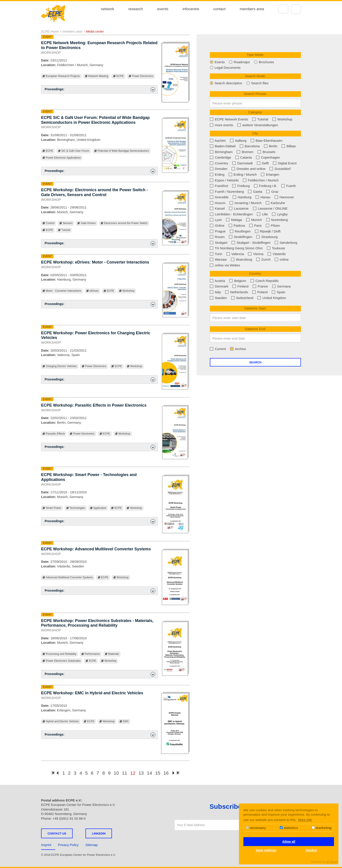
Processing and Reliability (59, 654)
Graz (272, 192)
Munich (254, 220)
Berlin (271, 146)
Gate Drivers (86, 223)
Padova (237, 225)
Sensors (66, 223)
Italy (215, 292)
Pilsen (273, 225)
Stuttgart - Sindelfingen (251, 243)
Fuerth (289, 186)
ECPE (118, 76)
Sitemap (92, 845)
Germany (282, 286)
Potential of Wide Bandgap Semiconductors (122, 151)
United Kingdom (272, 298)
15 (158, 773)
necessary (256, 828)
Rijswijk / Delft (268, 231)
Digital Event (285, 163)
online (282, 259)
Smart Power (52, 508)
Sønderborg (286, 243)
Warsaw (218, 259)
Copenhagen (268, 157)
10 (116, 773)
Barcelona (250, 146)
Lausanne (239, 208)
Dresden (219, 169)
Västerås (277, 254)
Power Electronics (141, 76)
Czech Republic (265, 281)
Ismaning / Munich (246, 203)
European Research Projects (61, 76)
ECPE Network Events (229, 119)
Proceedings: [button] (100, 90)
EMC (124, 721)
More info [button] (305, 820)
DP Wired (332, 862)
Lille (262, 214)
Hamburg (242, 197)
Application (98, 508)
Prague (218, 231)
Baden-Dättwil (223, 146)
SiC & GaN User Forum (74, 151)
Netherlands (237, 292)
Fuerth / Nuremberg (227, 192)
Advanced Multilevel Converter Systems (68, 578)
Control (48, 223)
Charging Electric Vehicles (60, 366)
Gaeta (255, 192)
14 (149, 773)
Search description (226, 83)
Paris (255, 225)
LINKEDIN (99, 834)
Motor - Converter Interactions (62, 291)
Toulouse (276, 248)
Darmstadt (242, 163)
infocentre (191, 9)
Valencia (235, 254)
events (163, 9)
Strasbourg (267, 237)
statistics (289, 828)
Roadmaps (239, 62)
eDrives (92, 291)
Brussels (266, 152)
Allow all (289, 842)
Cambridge (221, 157)
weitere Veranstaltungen (258, 125)
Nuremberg (277, 220)
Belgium (238, 281)
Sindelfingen (241, 237)
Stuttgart (219, 243)
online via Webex (225, 265)
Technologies (76, 508)
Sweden (218, 298)
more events (222, 125)
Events (217, 62)
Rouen (217, 237)
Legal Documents (225, 68)
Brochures (264, 62)
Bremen (245, 152)
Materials (112, 654)
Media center (95, 31)
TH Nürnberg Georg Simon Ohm (236, 248)
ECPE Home (50, 31)
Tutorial (64, 230)
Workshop (127, 291)
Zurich (263, 259)
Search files (258, 83)
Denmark (219, 286)
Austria (217, 281)
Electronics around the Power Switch (124, 223)
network (107, 9)
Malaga (234, 220)
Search (256, 362)
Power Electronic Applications (62, 158)
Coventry (219, 163)
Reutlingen (240, 231)
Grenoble (219, 197)
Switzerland (242, 298)
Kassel (217, 208)
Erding (217, 174)
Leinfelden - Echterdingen (231, 214)
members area (252, 9)
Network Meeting (96, 76)
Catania (244, 157)
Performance (91, 654)
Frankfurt (219, 186)
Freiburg (241, 186)
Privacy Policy (68, 845)
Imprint (46, 845)
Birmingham (221, 152)
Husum (218, 203)
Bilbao (289, 146)
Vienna (256, 254)
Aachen (218, 141)
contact (220, 9)
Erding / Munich (243, 174)
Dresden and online (249, 169)
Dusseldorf (280, 169)
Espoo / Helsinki (224, 180)
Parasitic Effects (54, 434)
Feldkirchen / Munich (261, 180)
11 (124, 773)
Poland (260, 292)
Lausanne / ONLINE (270, 208)
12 (133, 773)
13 (141, 773)
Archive (238, 349)
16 (166, 773)
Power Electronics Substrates (62, 661)
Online (217, 225)
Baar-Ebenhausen (267, 141)
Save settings (266, 850)
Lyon (216, 220)
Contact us (57, 834)
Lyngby (280, 214)
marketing (322, 828)
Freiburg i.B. (266, 186)
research (136, 9)
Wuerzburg (242, 259)
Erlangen (270, 174)
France (260, 286)
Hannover (284, 197)
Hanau (263, 197)
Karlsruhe (275, 203)
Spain (279, 292)
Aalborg (238, 141)
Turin (216, 254)
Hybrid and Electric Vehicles (61, 721)
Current (218, 349)
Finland (240, 286)
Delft (263, 163)
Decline (311, 850)
